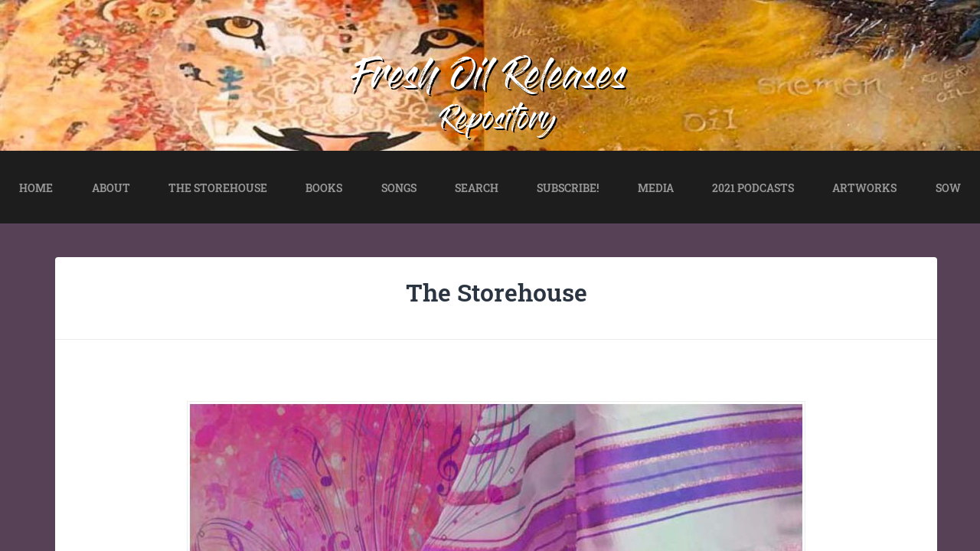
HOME (36, 188)
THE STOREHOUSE (218, 188)
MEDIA (656, 188)
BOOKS (324, 188)
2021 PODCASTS (753, 188)
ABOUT (111, 188)
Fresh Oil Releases (490, 80)
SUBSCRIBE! (568, 188)
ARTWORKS (864, 188)
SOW (948, 188)
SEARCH (477, 188)
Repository (498, 122)
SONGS (399, 188)
